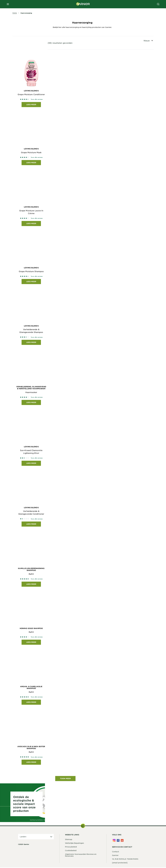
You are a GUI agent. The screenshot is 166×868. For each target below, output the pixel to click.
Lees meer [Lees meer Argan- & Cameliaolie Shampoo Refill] (31, 703)
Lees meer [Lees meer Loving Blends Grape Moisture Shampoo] (31, 282)
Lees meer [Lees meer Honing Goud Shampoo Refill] (31, 643)
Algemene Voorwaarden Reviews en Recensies (81, 856)
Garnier (115, 856)
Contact (116, 852)
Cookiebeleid (71, 851)
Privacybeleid (71, 847)
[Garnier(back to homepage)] (83, 4)
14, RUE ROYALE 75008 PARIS (125, 859)
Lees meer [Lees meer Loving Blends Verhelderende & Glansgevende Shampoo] (31, 343)
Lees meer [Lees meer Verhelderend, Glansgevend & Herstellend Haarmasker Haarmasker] (31, 403)
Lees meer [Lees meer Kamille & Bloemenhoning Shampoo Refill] (31, 584)
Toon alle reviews (37, 99)
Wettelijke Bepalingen (74, 844)
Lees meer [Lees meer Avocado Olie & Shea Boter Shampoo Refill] (31, 763)
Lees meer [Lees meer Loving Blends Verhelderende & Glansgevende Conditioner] (31, 524)
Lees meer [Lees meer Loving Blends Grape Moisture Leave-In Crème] (31, 224)
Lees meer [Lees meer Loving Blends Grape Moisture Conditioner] (31, 104)
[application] (36, 837)
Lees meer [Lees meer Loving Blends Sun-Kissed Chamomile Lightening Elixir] (31, 464)
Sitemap (69, 840)
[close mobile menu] (8, 4)
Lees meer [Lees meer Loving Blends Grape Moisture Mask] (31, 163)
